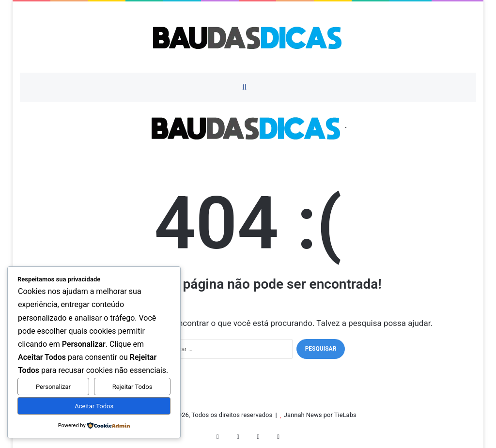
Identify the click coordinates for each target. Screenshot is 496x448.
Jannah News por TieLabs (320, 415)
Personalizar (53, 387)
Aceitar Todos (94, 406)
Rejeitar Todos (132, 387)
